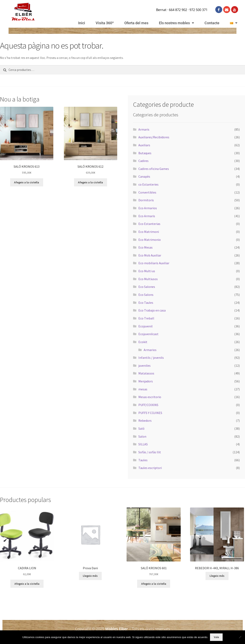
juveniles (144, 365)
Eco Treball (146, 318)
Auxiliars (144, 145)
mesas (143, 389)
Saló (141, 428)
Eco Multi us (147, 271)
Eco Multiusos (148, 279)
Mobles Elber (117, 629)
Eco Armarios (148, 208)
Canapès (144, 176)
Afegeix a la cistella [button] (27, 182)
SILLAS (143, 444)
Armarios (150, 350)
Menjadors (146, 381)
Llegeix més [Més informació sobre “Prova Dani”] (90, 576)
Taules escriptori (150, 468)
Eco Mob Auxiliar (150, 255)
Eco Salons (146, 295)
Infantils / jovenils (151, 358)
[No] (240, 637)
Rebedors (145, 421)
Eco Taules (146, 303)
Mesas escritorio (150, 397)
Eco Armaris (147, 216)
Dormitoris (146, 200)
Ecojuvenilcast (148, 334)
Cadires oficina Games (154, 169)
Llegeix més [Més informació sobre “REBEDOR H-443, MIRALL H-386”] (217, 576)
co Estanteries (148, 184)
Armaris (144, 129)
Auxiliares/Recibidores (154, 137)
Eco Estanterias (149, 224)
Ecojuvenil (145, 326)
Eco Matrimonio (150, 240)
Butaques (145, 153)
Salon (142, 436)
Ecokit (143, 342)
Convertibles (147, 192)
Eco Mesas (145, 247)
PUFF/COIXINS (148, 405)
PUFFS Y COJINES (150, 413)
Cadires (143, 161)
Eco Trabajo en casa (152, 310)
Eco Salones (147, 287)
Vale (216, 637)
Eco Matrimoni (149, 232)
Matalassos (146, 373)
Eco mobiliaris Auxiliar (154, 263)
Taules (143, 460)
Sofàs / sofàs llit (150, 452)
